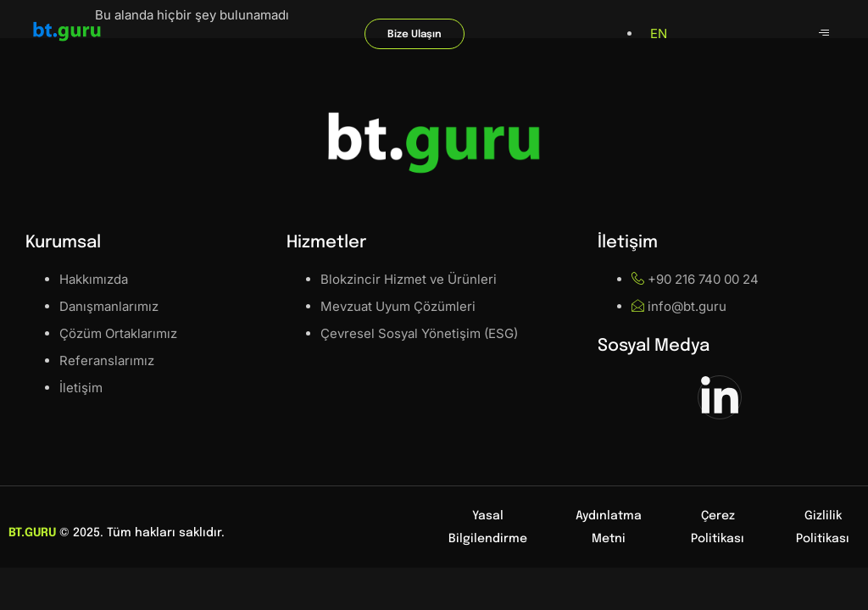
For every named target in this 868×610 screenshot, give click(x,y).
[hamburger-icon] (823, 34)
